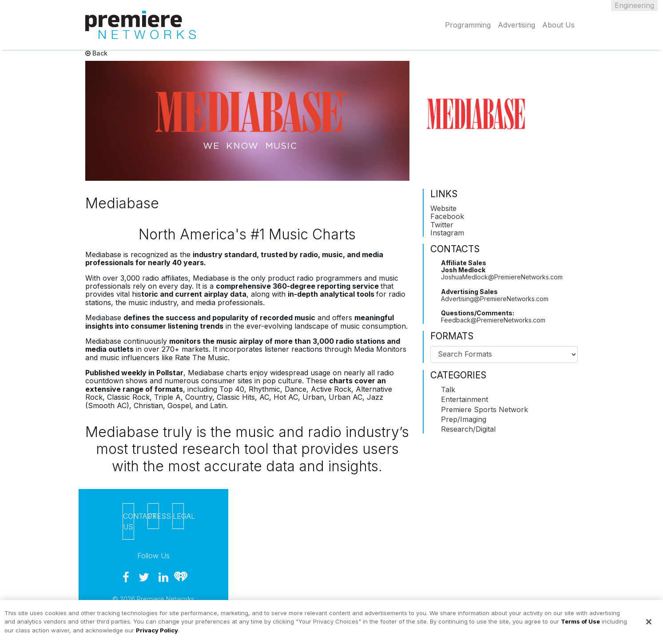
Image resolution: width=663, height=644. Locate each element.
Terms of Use (580, 625)
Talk (448, 390)
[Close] (649, 625)
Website (443, 208)
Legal (178, 516)
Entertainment (464, 399)
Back (96, 53)
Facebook (447, 216)
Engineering (634, 5)
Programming (468, 25)
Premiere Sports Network (484, 409)
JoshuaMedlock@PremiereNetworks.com (502, 277)
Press (153, 516)
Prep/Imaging (464, 419)
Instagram (447, 233)
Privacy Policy (157, 634)
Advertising (516, 25)
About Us (558, 25)
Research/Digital (468, 429)
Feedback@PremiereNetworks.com (493, 320)
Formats (452, 336)
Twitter (442, 225)
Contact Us (129, 521)
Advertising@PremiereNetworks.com (495, 299)
